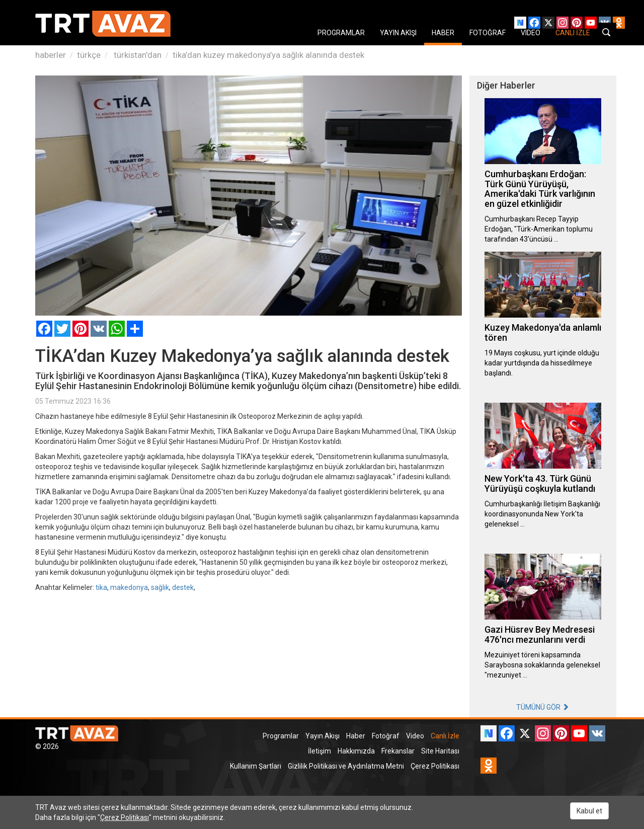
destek (183, 587)
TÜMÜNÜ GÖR (543, 707)
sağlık (160, 587)
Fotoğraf (386, 736)
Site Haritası (440, 751)
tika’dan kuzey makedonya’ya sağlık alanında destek (268, 55)
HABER (443, 33)
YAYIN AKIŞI (398, 33)
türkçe (89, 55)
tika (101, 587)
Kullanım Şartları (256, 766)
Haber (356, 736)
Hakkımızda (356, 751)
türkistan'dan (137, 55)
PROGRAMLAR (341, 33)
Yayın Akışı (323, 736)
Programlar (281, 736)
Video (415, 736)
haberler (51, 55)
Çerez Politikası (435, 766)
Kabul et (589, 811)
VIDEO (531, 33)
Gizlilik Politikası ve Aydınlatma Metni (346, 766)
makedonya (129, 587)
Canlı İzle (445, 736)
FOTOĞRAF (488, 33)
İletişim (319, 751)
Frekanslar (398, 751)
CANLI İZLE (573, 33)
